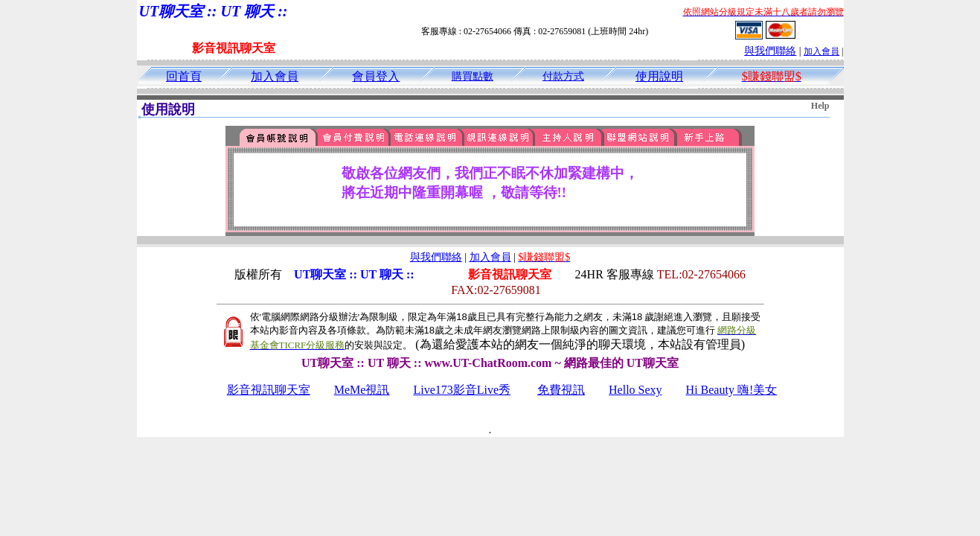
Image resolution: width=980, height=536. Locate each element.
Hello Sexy (635, 390)
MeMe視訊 (362, 390)
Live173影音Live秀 (462, 390)
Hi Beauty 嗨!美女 (732, 390)
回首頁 (184, 76)
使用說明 (659, 76)
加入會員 (822, 51)
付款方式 (563, 76)
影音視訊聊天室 (269, 390)
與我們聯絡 (770, 51)
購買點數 (473, 76)
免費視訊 (561, 390)
